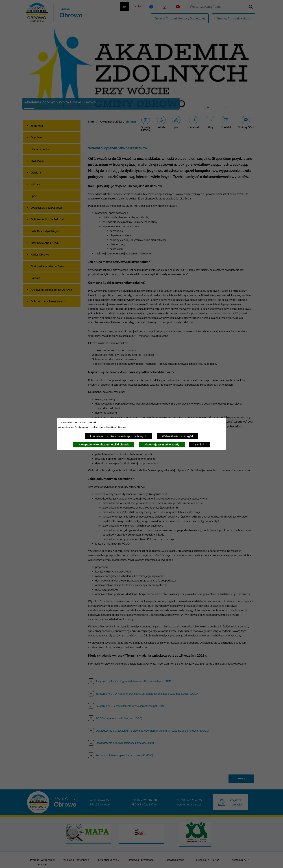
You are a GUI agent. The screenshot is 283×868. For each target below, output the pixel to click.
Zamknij (200, 444)
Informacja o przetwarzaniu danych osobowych (118, 436)
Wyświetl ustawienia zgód (178, 436)
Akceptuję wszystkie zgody (162, 444)
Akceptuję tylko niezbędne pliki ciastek (104, 444)
